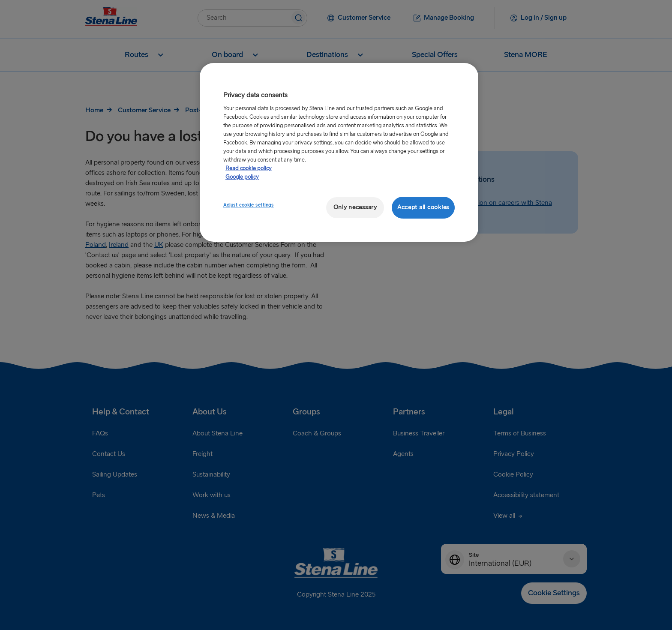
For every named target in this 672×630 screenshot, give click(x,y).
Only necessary (355, 207)
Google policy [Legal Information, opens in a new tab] (242, 177)
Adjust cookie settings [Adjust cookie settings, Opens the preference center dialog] (249, 205)
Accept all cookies (423, 207)
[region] (339, 152)
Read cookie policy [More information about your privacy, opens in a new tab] (249, 168)
